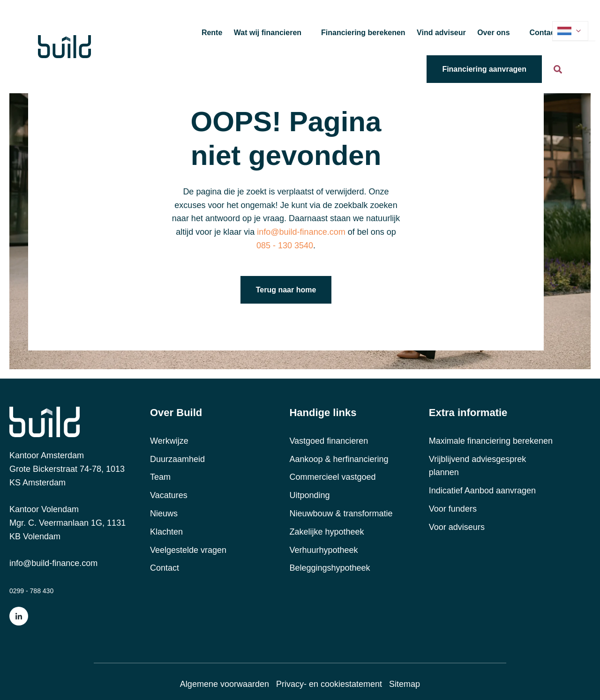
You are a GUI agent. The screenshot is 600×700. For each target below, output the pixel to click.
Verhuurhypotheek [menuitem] (323, 550)
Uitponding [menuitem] (309, 495)
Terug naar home (286, 290)
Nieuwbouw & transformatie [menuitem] (341, 514)
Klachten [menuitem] (166, 532)
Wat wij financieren (268, 33)
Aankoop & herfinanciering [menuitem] (339, 459)
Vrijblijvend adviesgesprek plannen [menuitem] (477, 466)
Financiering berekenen (363, 33)
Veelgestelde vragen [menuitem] (188, 550)
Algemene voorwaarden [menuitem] (225, 684)
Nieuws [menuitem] (164, 514)
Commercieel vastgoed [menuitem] (332, 477)
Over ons (493, 33)
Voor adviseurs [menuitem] (457, 527)
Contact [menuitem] (165, 568)
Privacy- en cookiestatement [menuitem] (329, 684)
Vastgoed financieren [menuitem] (329, 441)
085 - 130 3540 (285, 246)
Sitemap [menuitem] (405, 684)
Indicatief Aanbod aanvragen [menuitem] (482, 491)
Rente (212, 33)
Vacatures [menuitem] (169, 495)
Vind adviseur (441, 33)
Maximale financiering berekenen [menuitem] (491, 441)
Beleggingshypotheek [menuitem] (330, 568)
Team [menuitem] (160, 477)
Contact (543, 33)
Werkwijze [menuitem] (169, 441)
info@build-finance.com (53, 563)
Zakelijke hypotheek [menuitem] (326, 532)
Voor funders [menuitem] (453, 509)
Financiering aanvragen (484, 69)
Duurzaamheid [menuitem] (177, 459)
